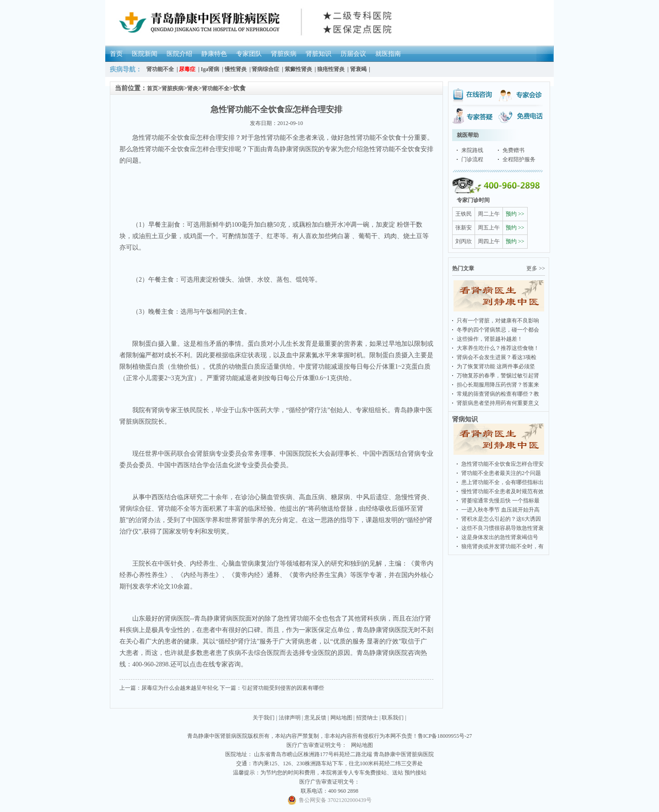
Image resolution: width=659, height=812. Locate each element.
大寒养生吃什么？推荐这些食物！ (498, 348)
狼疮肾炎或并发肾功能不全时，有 (502, 546)
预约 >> (515, 214)
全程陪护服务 (519, 159)
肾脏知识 (319, 54)
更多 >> (536, 268)
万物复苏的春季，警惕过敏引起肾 (498, 376)
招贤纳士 (367, 718)
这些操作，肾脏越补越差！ (490, 339)
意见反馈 (315, 718)
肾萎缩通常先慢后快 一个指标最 (500, 501)
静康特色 (214, 54)
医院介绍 (179, 54)
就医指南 (388, 54)
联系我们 (393, 718)
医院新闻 (145, 54)
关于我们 (264, 718)
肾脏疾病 (284, 54)
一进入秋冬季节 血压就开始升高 (500, 510)
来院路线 (472, 150)
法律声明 (290, 718)
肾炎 (193, 88)
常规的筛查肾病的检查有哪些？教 (498, 394)
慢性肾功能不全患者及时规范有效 (502, 491)
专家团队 (249, 54)
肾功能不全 (216, 88)
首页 (116, 54)
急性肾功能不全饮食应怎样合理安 (502, 464)
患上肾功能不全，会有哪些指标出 (502, 482)
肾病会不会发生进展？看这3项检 (497, 357)
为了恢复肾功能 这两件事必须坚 (496, 366)
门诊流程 (472, 159)
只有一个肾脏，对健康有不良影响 (498, 321)
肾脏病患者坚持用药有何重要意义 (498, 403)
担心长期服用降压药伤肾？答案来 (498, 385)
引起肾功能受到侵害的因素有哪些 (283, 688)
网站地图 (341, 718)
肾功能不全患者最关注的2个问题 (501, 473)
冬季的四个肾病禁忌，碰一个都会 (498, 330)
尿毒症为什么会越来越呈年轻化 (180, 688)
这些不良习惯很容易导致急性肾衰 (502, 528)
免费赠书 (513, 150)
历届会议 (353, 54)
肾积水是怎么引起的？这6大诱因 (501, 519)
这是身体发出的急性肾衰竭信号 (500, 537)
